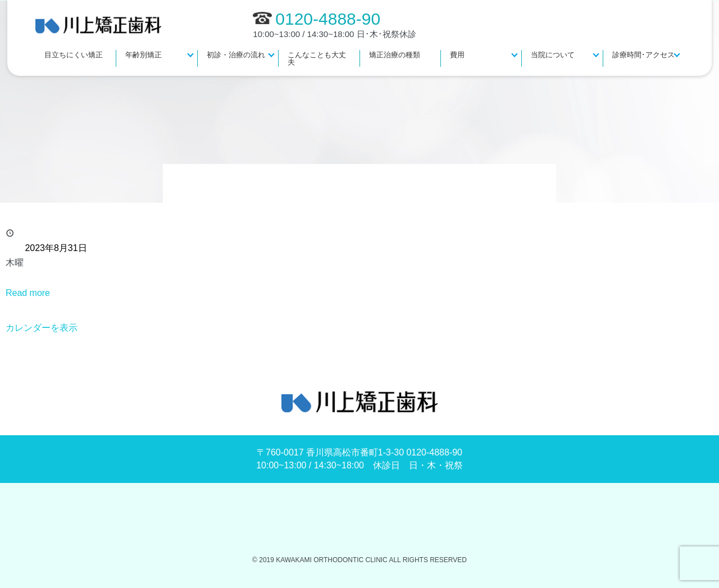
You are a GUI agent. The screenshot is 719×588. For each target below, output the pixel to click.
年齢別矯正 (144, 55)
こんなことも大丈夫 (317, 58)
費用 (457, 55)
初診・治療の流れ (236, 55)
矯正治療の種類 (395, 55)
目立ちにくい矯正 (74, 55)
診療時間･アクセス (643, 55)
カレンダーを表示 (42, 328)
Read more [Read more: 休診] (28, 293)
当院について (553, 55)
